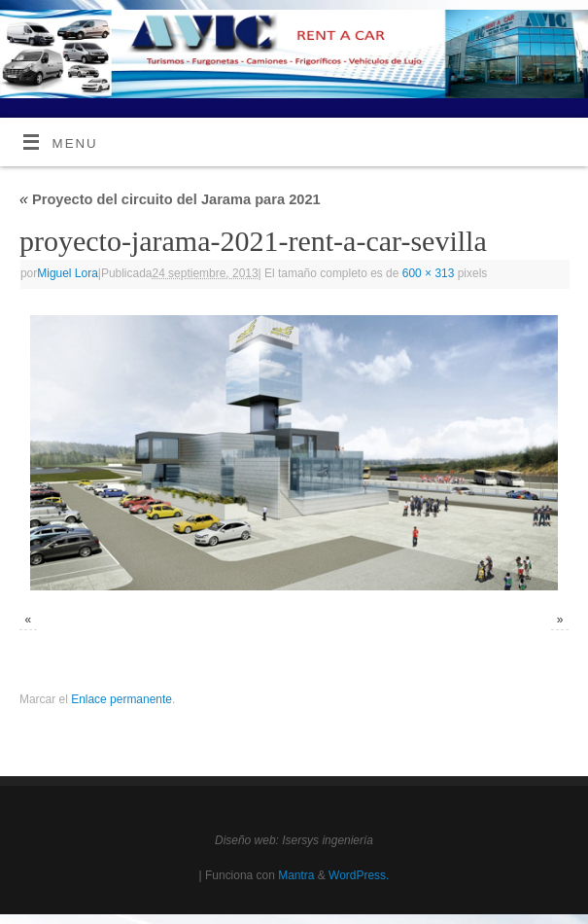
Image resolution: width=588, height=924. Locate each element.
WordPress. (359, 875)
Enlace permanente (121, 699)
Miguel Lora (68, 273)
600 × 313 (429, 273)
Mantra (296, 875)
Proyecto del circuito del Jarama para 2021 (170, 199)
